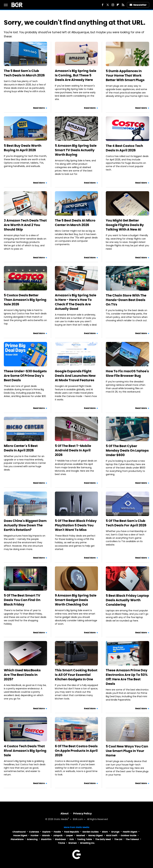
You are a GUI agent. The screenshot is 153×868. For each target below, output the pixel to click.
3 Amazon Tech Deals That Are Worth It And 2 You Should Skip (25, 225)
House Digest (20, 835)
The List (118, 839)
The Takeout (132, 839)
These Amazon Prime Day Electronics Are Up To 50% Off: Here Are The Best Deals (127, 677)
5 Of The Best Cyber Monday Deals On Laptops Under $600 (127, 450)
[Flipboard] (118, 5)
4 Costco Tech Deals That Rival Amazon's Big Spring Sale (25, 751)
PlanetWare (17, 839)
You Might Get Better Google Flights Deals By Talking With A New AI (125, 225)
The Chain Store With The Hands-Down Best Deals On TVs (126, 300)
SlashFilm (46, 839)
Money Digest (96, 835)
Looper (70, 835)
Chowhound (19, 832)
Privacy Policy (82, 813)
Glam (105, 832)
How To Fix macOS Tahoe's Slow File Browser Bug (127, 373)
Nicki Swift (112, 835)
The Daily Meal (103, 839)
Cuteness (34, 832)
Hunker (35, 835)
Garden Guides (91, 832)
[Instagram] (113, 5)
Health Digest (130, 832)
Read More (39, 108)
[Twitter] (108, 5)
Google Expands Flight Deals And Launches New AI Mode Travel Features (75, 376)
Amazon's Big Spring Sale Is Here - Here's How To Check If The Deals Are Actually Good (76, 302)
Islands (46, 835)
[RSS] (123, 5)
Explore (46, 832)
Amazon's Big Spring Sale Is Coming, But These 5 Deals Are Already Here (76, 75)
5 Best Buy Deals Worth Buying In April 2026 (23, 148)
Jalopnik (58, 835)
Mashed (81, 835)
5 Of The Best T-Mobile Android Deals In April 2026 (73, 450)
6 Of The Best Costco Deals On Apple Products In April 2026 (76, 751)
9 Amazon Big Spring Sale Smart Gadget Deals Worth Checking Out (76, 600)
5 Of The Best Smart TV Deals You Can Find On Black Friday (22, 600)
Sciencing (32, 839)
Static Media (61, 819)
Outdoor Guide (129, 835)
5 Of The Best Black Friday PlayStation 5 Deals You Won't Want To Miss (76, 525)
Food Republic (72, 832)
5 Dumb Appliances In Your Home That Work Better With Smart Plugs (125, 75)
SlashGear (60, 839)
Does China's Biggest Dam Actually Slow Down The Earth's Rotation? (25, 525)
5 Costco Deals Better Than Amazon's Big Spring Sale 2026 (25, 300)
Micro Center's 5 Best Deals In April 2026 (21, 448)
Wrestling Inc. (88, 843)
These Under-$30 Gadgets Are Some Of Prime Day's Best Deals (25, 376)
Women (73, 843)
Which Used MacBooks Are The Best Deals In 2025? (22, 675)
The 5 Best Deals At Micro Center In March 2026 (75, 223)
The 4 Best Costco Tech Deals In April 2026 (124, 148)
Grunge (115, 832)
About (65, 813)
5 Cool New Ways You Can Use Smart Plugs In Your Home (127, 751)
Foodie (57, 832)
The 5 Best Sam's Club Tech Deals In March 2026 (24, 73)
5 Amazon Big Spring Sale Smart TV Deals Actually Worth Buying (76, 150)
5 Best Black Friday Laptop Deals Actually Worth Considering (127, 600)
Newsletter (138, 5)
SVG (72, 839)
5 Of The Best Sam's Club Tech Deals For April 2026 (126, 523)
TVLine (61, 843)
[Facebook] (103, 5)
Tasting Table (85, 839)
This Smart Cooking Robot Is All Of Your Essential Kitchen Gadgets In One (76, 675)
